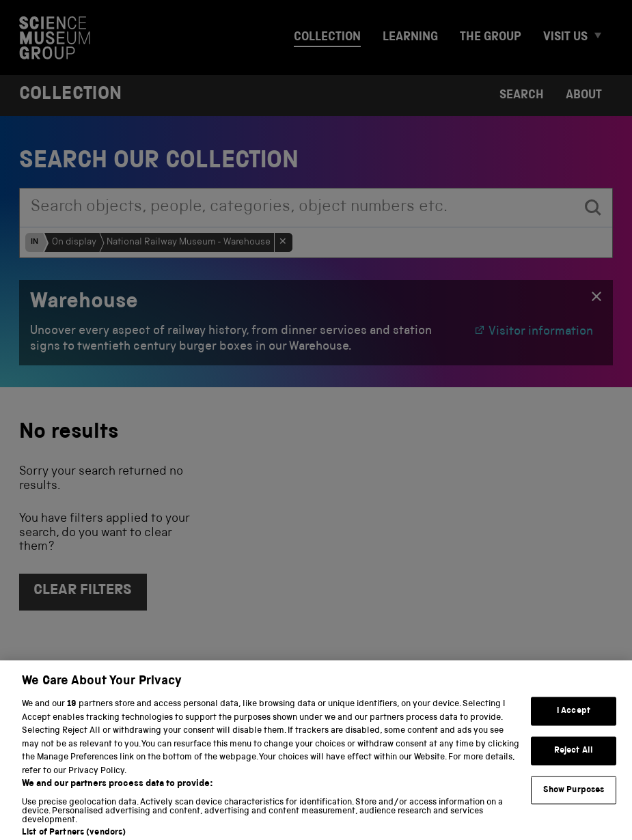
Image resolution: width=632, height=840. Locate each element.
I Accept (574, 720)
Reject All (574, 760)
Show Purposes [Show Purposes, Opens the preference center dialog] (574, 799)
